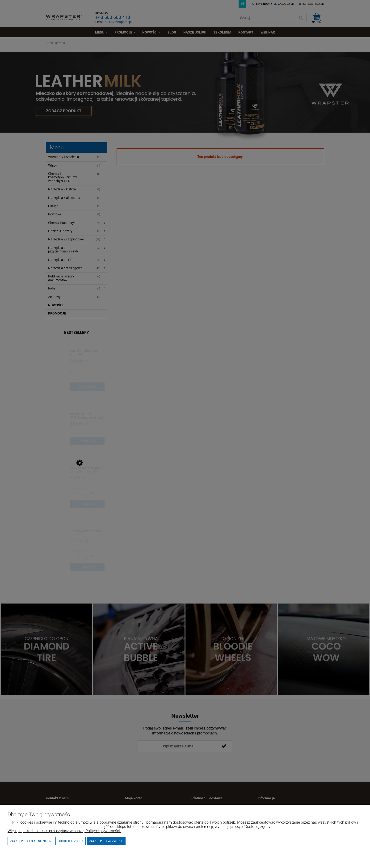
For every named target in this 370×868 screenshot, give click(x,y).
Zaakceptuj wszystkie (106, 841)
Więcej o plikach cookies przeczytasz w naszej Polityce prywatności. (64, 831)
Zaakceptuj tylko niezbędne (32, 841)
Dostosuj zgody (71, 841)
